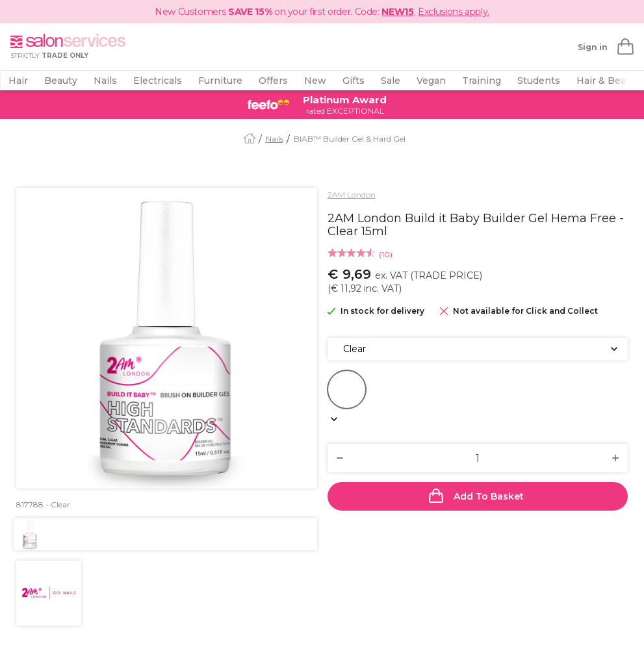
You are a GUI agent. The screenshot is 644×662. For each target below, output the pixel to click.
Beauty (61, 81)
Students (539, 81)
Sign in (593, 47)
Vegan (431, 81)
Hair (18, 81)
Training (482, 81)
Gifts (354, 81)
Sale (391, 81)
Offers (273, 81)
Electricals (158, 81)
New (315, 81)
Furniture (220, 81)
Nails (105, 81)
